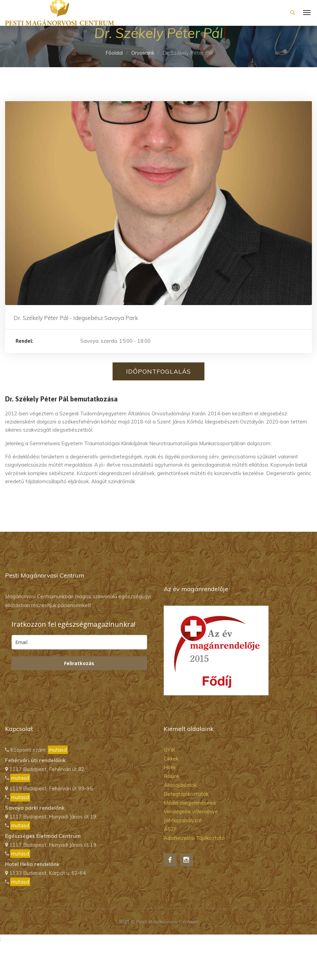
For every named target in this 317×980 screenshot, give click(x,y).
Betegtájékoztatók (186, 794)
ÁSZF (170, 829)
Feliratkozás (79, 663)
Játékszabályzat (183, 820)
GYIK (170, 750)
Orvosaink (143, 53)
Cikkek (171, 759)
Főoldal (114, 53)
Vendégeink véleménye (191, 812)
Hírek (170, 767)
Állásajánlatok (180, 785)
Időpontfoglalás (158, 371)
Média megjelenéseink (190, 803)
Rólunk (172, 776)
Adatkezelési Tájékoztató (194, 838)
